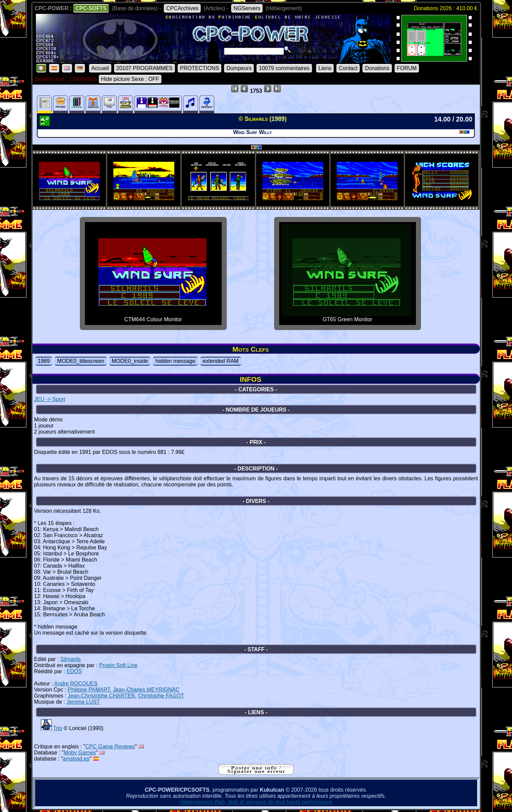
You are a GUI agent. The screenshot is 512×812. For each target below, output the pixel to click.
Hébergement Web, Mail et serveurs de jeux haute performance (256, 802)
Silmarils (70, 659)
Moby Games (80, 753)
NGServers (247, 8)
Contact (348, 68)
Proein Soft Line (118, 665)
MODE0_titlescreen (81, 361)
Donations (377, 68)
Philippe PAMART (89, 690)
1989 (44, 361)
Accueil (100, 68)
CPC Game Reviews (110, 747)
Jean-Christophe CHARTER (101, 696)
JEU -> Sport (50, 399)
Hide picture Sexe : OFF (130, 79)
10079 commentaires (284, 68)
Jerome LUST (83, 702)
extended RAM (221, 361)
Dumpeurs (239, 68)
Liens (325, 68)
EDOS (74, 671)
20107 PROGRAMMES (144, 68)
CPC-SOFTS (91, 8)
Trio (58, 728)
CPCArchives (182, 8)
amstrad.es (76, 759)
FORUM (407, 68)
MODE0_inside (130, 361)
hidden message (175, 361)
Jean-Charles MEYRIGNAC (146, 690)
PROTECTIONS (200, 68)
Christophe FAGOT (161, 696)
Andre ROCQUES (76, 684)
